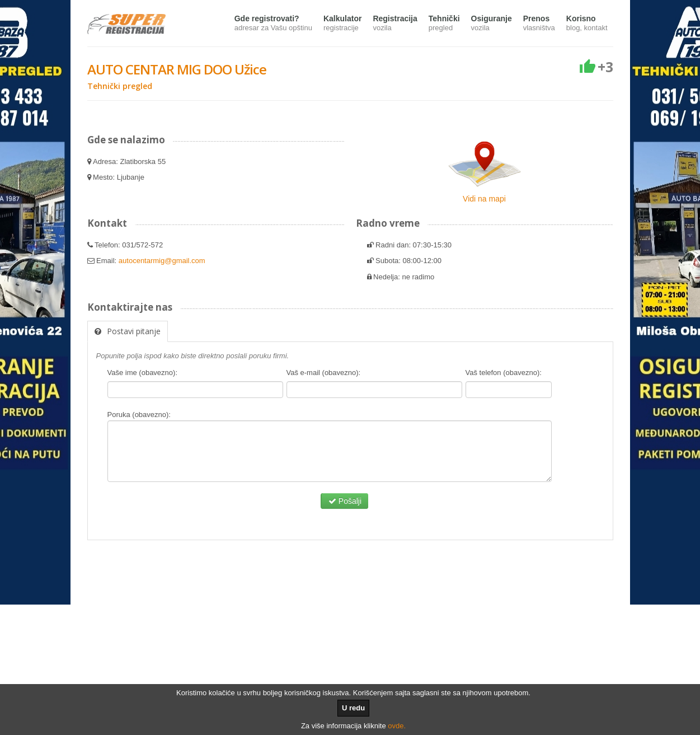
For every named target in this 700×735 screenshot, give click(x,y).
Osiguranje (492, 24)
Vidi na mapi (484, 199)
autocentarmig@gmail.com (162, 261)
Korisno (587, 24)
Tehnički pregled (120, 86)
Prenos (539, 24)
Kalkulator (342, 24)
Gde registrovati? (273, 24)
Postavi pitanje (128, 331)
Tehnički (444, 24)
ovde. (397, 726)
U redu (353, 708)
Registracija (395, 24)
